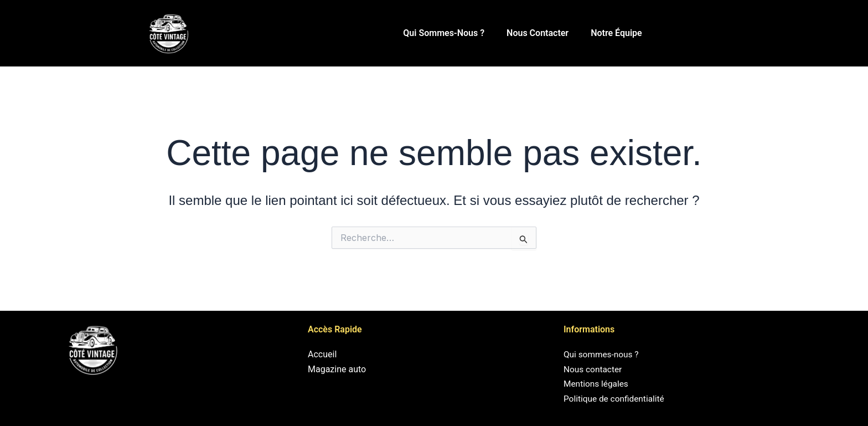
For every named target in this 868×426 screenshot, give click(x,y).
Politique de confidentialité (616, 399)
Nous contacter (538, 33)
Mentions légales (597, 384)
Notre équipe (616, 33)
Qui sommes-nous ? (444, 33)
